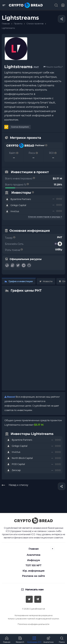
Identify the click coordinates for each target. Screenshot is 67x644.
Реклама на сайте (33, 576)
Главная (34, 549)
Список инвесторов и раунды (45, 217)
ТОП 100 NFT (33, 565)
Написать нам (34, 589)
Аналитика (33, 555)
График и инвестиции (19, 281)
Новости (46, 281)
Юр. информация (33, 571)
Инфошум (34, 560)
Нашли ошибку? (53, 67)
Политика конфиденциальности (33, 624)
